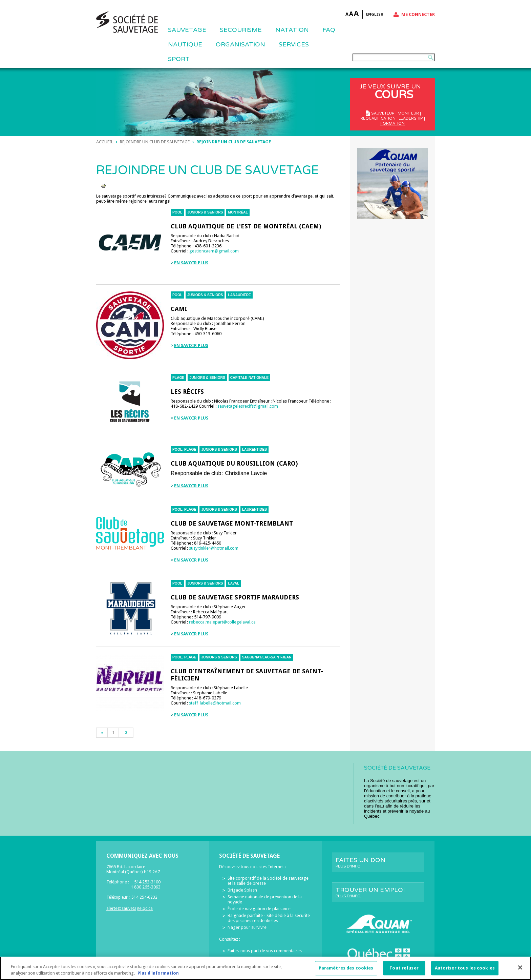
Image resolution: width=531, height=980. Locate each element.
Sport (179, 59)
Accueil (105, 142)
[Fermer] (520, 971)
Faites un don (378, 862)
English (375, 14)
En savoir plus (191, 263)
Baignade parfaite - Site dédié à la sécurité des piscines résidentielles (269, 918)
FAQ (329, 30)
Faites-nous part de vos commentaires (265, 951)
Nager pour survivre (247, 927)
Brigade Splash (242, 890)
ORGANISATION (240, 44)
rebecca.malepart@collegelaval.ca (222, 622)
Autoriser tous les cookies (465, 972)
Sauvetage (187, 30)
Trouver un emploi (378, 892)
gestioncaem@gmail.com (214, 251)
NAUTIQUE (185, 44)
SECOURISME (241, 30)
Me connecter (418, 14)
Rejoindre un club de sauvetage (155, 142)
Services (294, 44)
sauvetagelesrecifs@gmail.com (248, 406)
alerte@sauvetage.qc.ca (130, 908)
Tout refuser (404, 972)
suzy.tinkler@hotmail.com (214, 548)
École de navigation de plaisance (259, 909)
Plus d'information (158, 977)
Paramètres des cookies (346, 972)
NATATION (292, 30)
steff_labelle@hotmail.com (215, 703)
